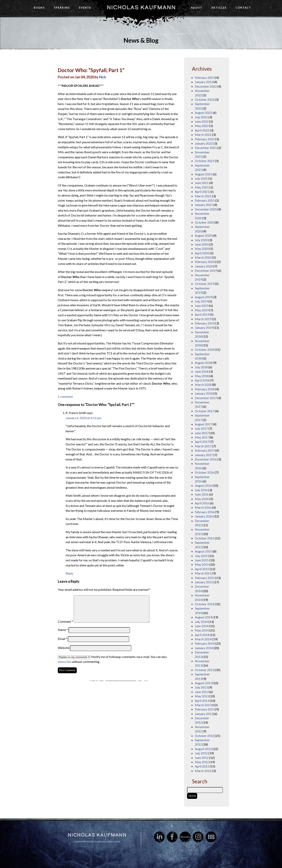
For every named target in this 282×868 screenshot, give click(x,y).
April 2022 (202, 130)
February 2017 (205, 450)
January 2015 (204, 582)
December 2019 (206, 270)
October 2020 (205, 222)
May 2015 (202, 564)
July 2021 (201, 178)
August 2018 (203, 363)
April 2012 (202, 766)
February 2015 (205, 578)
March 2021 (203, 196)
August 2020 (203, 235)
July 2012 (201, 753)
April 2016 (202, 503)
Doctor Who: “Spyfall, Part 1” (91, 70)
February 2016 (205, 512)
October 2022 (205, 99)
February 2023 (205, 77)
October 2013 (205, 670)
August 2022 (203, 113)
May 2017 (202, 437)
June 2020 (202, 244)
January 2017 (204, 455)
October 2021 (205, 161)
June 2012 (202, 758)
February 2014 (205, 643)
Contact (243, 8)
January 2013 (204, 714)
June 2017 (202, 433)
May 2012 (202, 762)
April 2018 (202, 380)
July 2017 (201, 428)
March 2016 (203, 507)
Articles (219, 8)
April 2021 (202, 192)
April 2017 (202, 442)
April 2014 (202, 635)
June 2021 (202, 183)
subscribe (64, 662)
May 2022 (202, 126)
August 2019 (203, 297)
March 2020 (203, 257)
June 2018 (202, 371)
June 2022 (202, 121)
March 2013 (203, 705)
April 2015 (202, 569)
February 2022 (205, 139)
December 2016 (206, 459)
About (197, 8)
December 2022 (206, 86)
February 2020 (205, 262)
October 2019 (205, 284)
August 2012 (203, 749)
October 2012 (205, 736)
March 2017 (203, 446)
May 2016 (202, 499)
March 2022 (203, 135)
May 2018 (202, 376)
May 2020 (202, 249)
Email (62, 639)
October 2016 (205, 472)
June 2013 (202, 692)
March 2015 (203, 573)
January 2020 (204, 266)
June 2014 (202, 626)
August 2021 (203, 174)
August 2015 (203, 551)
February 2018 (205, 389)
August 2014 (203, 617)
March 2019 (203, 319)
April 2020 (202, 253)
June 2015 (202, 560)
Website (64, 648)
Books (39, 8)
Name (63, 630)
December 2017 (206, 398)
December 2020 (206, 209)
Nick (103, 77)
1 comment (65, 396)
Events (85, 8)
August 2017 (203, 424)
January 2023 (204, 82)
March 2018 (203, 385)
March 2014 (203, 639)
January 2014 (204, 648)
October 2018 (205, 349)
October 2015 (205, 538)
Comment (65, 621)
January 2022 (204, 143)
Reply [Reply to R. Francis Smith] (69, 573)
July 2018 (201, 367)
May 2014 (202, 630)
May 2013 (202, 696)
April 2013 (202, 701)
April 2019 (202, 314)
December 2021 (206, 148)
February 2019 (205, 323)
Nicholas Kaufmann (141, 7)
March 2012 (203, 771)
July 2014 (201, 622)
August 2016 (203, 485)
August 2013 (203, 683)
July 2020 (201, 240)
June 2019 (202, 306)
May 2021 (202, 187)
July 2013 (201, 687)
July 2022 (201, 117)
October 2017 (205, 411)
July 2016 (201, 490)
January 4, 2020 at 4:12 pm (84, 418)
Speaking (62, 8)
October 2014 (205, 604)
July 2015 (201, 556)
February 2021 (205, 200)
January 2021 (204, 205)
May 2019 (202, 310)
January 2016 (204, 516)
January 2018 (204, 393)
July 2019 (201, 301)
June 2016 (202, 494)
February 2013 (205, 709)
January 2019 (204, 328)
